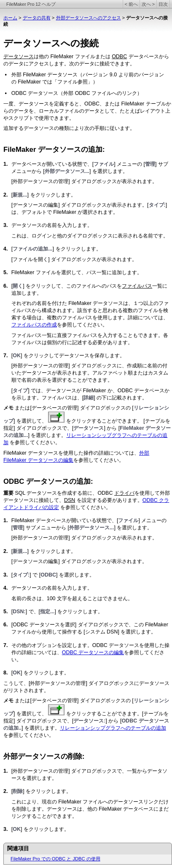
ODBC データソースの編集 (93, 652)
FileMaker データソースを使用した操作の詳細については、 (71, 453)
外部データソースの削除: (44, 756)
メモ (9, 408)
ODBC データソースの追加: (48, 481)
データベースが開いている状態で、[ (52, 164)
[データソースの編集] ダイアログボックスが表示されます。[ (80, 205)
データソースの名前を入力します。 (52, 225)
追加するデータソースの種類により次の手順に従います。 (69, 128)
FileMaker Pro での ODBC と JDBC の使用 (55, 859)
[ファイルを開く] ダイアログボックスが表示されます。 (74, 259)
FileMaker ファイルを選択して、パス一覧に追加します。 (77, 272)
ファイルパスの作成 (34, 325)
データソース (19, 57)
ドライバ (124, 493)
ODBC (119, 57)
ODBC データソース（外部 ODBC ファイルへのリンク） (77, 93)
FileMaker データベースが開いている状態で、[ (65, 520)
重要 (8, 493)
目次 (163, 4)
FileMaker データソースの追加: (54, 150)
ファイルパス (137, 286)
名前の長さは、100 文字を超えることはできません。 (72, 598)
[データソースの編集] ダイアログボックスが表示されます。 (79, 561)
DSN (70, 500)
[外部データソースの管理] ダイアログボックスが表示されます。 (84, 181)
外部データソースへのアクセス (89, 18)
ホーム (10, 18)
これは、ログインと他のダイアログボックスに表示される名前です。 (90, 236)
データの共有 (37, 18)
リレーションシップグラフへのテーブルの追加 (113, 728)
